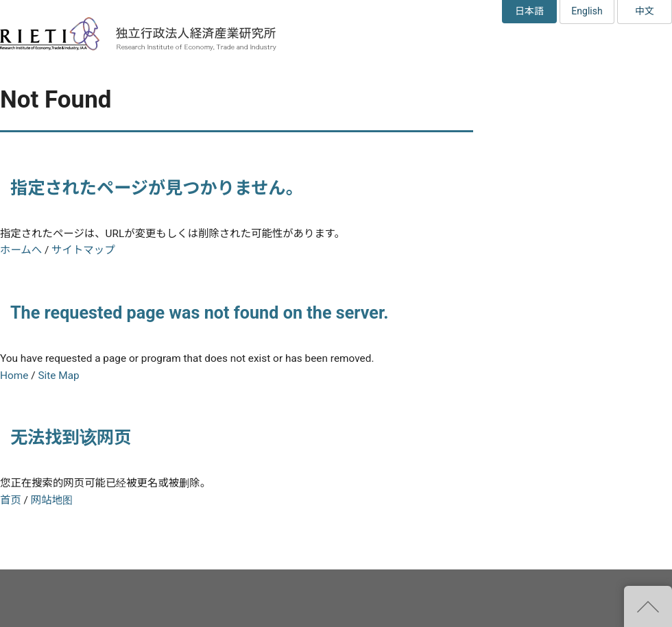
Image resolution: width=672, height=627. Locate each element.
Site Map (58, 376)
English (587, 11)
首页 (11, 500)
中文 (645, 11)
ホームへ (21, 250)
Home (14, 376)
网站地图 (52, 500)
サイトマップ (83, 250)
